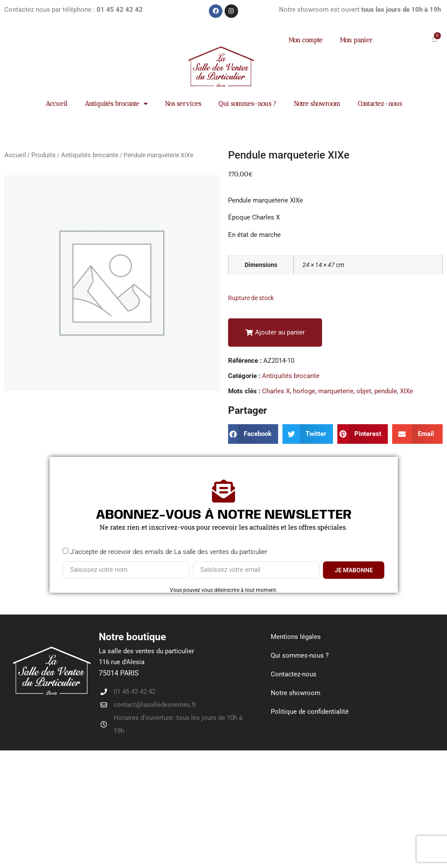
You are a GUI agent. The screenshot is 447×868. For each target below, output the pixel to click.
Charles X (276, 391)
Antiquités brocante (116, 104)
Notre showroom (317, 104)
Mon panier (356, 40)
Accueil (57, 104)
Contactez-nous (380, 104)
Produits (44, 155)
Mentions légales (296, 637)
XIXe (407, 391)
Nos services (183, 104)
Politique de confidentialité (310, 712)
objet (364, 391)
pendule (386, 391)
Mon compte (306, 40)
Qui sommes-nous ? (247, 104)
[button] (275, 333)
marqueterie (336, 391)
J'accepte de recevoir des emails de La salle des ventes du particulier (169, 551)
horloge (304, 391)
